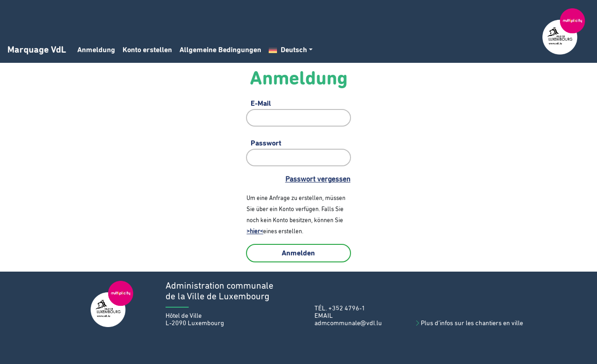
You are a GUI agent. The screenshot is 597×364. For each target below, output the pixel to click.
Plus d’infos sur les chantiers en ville (469, 323)
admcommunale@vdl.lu (348, 323)
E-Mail (261, 103)
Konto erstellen (147, 50)
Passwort (266, 143)
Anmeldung (96, 50)
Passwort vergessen (318, 179)
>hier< (255, 232)
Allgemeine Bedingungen (220, 50)
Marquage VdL (37, 50)
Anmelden (298, 253)
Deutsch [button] (288, 50)
